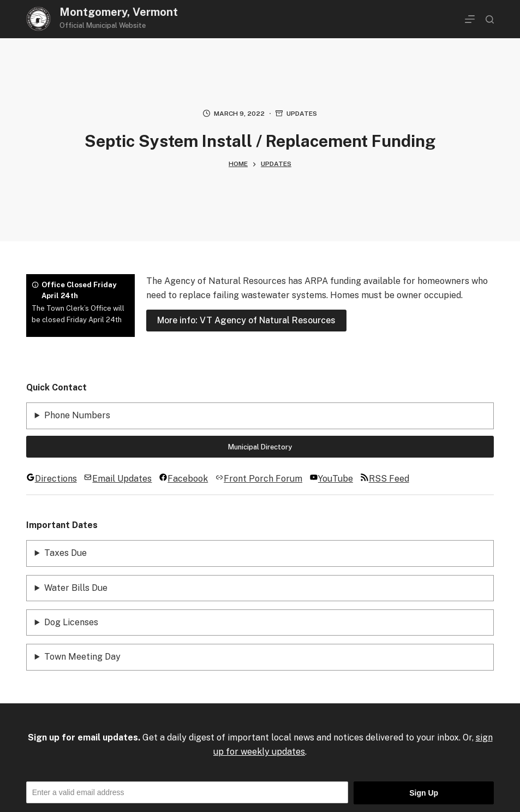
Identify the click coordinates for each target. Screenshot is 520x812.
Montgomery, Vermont (119, 12)
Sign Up (424, 793)
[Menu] (470, 19)
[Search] (490, 19)
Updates (302, 114)
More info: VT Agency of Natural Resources (246, 320)
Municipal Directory (260, 447)
